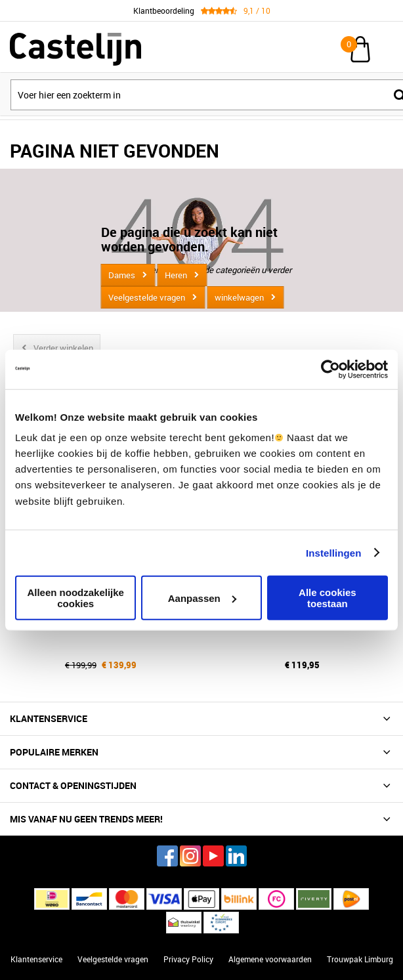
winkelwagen (239, 297)
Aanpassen (202, 598)
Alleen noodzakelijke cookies (75, 598)
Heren (176, 275)
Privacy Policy (188, 959)
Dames (122, 275)
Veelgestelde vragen (147, 297)
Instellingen (334, 552)
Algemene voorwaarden (270, 959)
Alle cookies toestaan (328, 598)
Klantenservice (36, 959)
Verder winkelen (63, 348)
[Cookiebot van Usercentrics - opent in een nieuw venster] (330, 369)
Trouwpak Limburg (360, 959)
